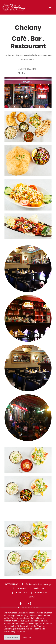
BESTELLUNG (12, 584)
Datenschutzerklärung (38, 584)
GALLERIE (22, 588)
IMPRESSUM (41, 592)
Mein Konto (40, 588)
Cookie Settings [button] (12, 637)
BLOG (32, 597)
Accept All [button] (27, 637)
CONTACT (22, 592)
